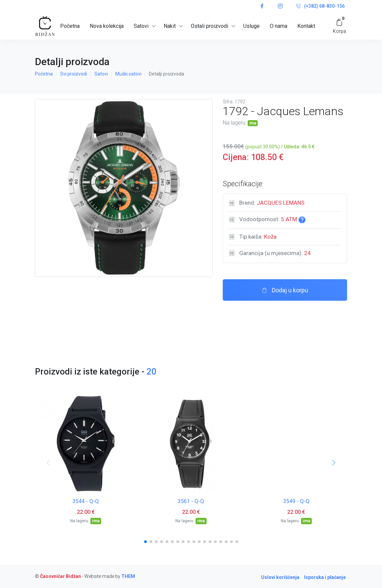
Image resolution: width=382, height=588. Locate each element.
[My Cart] (339, 26)
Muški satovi (128, 74)
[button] (145, 542)
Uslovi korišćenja (280, 577)
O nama (279, 26)
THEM (128, 576)
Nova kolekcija (107, 26)
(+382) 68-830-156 (320, 6)
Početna (70, 26)
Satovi (101, 74)
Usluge (251, 26)
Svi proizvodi (74, 74)
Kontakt (306, 26)
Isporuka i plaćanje (325, 577)
